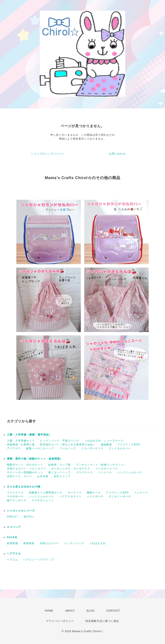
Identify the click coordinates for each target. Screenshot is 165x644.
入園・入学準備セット (21, 441)
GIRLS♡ (13, 517)
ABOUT (70, 611)
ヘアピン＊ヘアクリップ (39, 560)
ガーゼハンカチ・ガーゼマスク (71, 469)
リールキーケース (107, 469)
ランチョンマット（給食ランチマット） (101, 465)
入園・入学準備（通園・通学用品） (29, 435)
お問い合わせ (117, 154)
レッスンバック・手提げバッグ (60, 441)
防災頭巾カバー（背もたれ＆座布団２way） (68, 445)
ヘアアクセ (14, 554)
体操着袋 (29, 543)
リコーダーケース (92, 448)
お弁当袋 (43, 476)
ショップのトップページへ (48, 154)
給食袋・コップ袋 (60, 465)
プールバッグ (68, 448)
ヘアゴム (12, 560)
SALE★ (12, 537)
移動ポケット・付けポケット (25, 465)
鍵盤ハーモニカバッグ (40, 448)
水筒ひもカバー (50, 543)
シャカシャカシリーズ (21, 511)
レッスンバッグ (74, 543)
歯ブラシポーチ (17, 500)
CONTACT (113, 611)
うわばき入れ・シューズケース (104, 441)
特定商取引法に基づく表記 (102, 621)
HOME (49, 611)
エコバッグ (14, 527)
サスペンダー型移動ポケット (25, 472)
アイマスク (14, 448)
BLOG (91, 611)
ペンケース (105, 472)
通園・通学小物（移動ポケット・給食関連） (35, 459)
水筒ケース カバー (19, 476)
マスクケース (84, 472)
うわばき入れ (98, 543)
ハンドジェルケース (130, 472)
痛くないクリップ (60, 472)
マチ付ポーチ (15, 496)
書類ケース (94, 493)
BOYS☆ (29, 517)
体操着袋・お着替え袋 (21, 445)
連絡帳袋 (106, 445)
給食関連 (12, 543)
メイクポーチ (95, 496)
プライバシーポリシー (60, 621)
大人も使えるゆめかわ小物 (24, 487)
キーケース (75, 493)
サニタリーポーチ (120, 496)
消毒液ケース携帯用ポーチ (46, 493)
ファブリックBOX (128, 445)
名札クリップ (62, 476)
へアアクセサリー (70, 496)
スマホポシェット (43, 500)
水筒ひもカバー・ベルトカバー (26, 469)
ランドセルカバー (120, 448)
